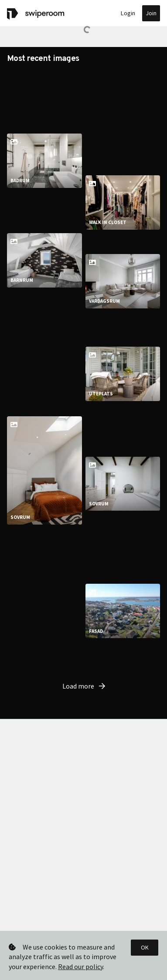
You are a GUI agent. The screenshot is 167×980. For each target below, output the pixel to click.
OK (145, 947)
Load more (84, 819)
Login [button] (128, 13)
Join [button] (151, 13)
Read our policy (80, 967)
